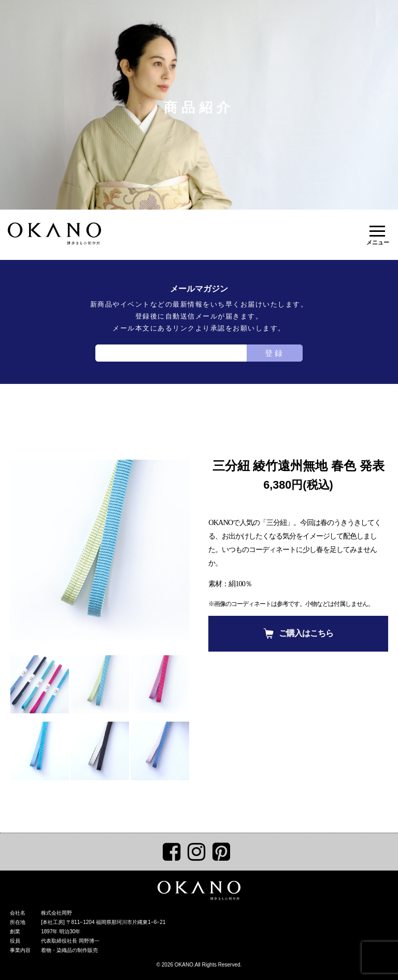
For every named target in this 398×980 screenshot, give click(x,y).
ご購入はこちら (306, 633)
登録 (275, 353)
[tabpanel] (100, 550)
